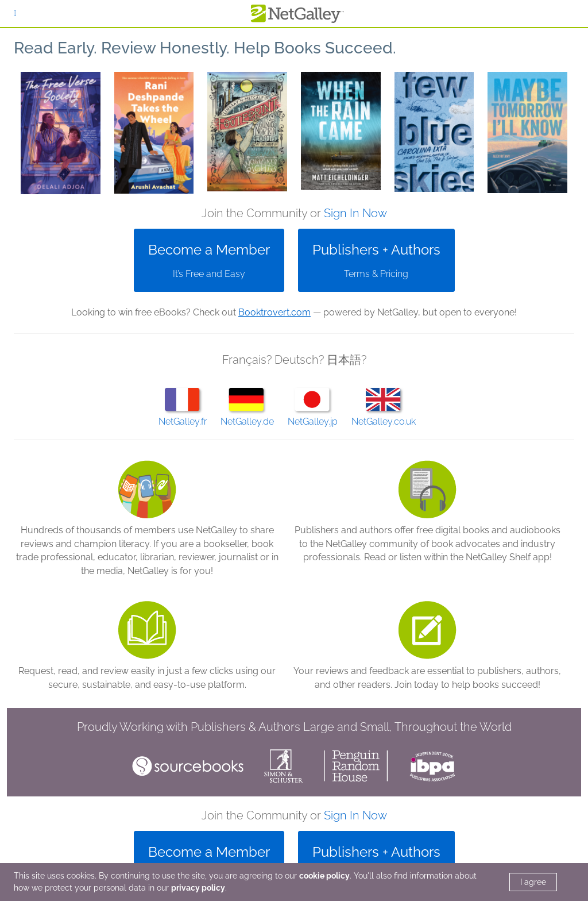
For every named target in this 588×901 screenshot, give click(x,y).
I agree (533, 882)
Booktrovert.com (274, 312)
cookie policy (324, 876)
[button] (61, 133)
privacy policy (198, 888)
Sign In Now (355, 213)
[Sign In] (15, 14)
